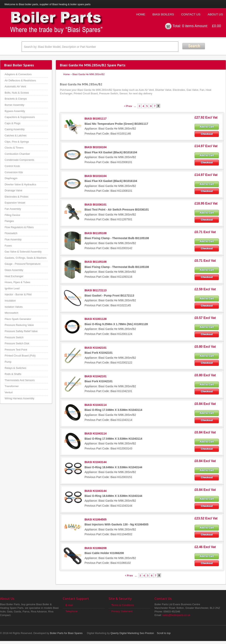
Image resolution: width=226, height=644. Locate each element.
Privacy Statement (122, 611)
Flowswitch (11, 233)
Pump (8, 362)
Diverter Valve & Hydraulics (20, 184)
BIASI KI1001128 (96, 319)
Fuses (8, 246)
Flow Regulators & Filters (19, 227)
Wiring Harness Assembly (19, 398)
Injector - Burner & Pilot (18, 294)
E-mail (69, 605)
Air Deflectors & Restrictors (20, 80)
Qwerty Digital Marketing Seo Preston (132, 633)
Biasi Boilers (163, 14)
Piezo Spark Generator (18, 319)
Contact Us (191, 14)
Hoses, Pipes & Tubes (17, 282)
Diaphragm (11, 178)
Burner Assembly (14, 105)
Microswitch (11, 313)
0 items (188, 26)
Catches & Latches (16, 135)
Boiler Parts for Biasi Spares (66, 633)
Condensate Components (19, 160)
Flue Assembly (13, 239)
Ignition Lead (12, 288)
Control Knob (12, 166)
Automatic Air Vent (15, 86)
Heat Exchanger (14, 276)
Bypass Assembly (15, 111)
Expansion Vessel (15, 203)
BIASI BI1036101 (96, 205)
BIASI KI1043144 (96, 462)
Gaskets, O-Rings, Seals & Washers (26, 258)
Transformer (12, 386)
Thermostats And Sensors (20, 380)
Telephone (72, 611)
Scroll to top (164, 633)
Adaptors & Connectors (18, 74)
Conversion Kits (14, 172)
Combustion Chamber (17, 154)
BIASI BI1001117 (96, 119)
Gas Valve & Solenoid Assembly (23, 252)
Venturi (9, 392)
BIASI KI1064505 (96, 519)
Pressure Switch (14, 337)
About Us (215, 14)
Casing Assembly (15, 129)
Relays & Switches (15, 368)
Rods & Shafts (13, 374)
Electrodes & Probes (17, 197)
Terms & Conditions (123, 605)
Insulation (10, 301)
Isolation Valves (14, 307)
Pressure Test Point (16, 350)
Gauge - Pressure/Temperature (23, 264)
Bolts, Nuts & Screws (17, 93)
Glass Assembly (14, 270)
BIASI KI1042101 (96, 348)
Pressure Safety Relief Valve (21, 331)
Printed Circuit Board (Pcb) (20, 356)
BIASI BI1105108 (96, 233)
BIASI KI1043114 (96, 405)
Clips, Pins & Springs (17, 142)
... (135, 106)
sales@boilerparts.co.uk (176, 615)
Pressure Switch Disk (17, 343)
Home (141, 14)
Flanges (9, 221)
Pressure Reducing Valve (19, 325)
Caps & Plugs (13, 123)
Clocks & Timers (14, 148)
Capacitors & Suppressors (20, 117)
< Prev (128, 106)
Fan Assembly (13, 209)
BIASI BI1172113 (96, 290)
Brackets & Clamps (16, 99)
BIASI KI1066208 (96, 548)
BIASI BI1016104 (96, 147)
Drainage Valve (13, 190)
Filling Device (12, 215)
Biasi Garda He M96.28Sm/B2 (88, 74)
